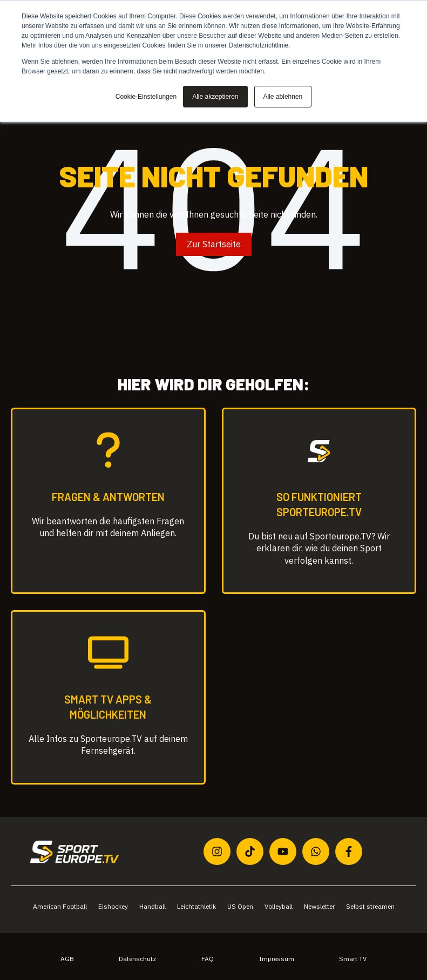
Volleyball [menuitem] (279, 906)
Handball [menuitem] (152, 906)
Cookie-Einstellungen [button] (146, 97)
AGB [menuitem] (67, 959)
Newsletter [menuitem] (319, 906)
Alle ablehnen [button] (283, 97)
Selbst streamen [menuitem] (370, 906)
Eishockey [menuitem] (113, 906)
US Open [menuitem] (240, 906)
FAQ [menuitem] (208, 959)
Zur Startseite (214, 244)
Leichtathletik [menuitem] (196, 906)
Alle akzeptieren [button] (215, 97)
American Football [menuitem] (60, 906)
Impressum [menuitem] (277, 959)
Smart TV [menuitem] (353, 959)
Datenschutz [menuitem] (137, 959)
